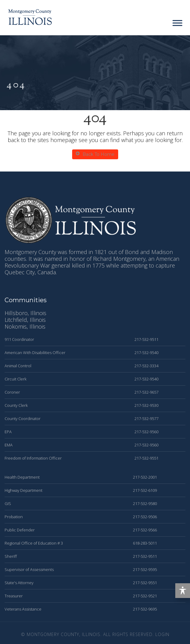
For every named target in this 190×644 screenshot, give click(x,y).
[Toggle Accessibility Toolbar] (183, 591)
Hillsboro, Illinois (25, 313)
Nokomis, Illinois (25, 326)
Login (162, 634)
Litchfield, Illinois (25, 320)
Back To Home (95, 154)
